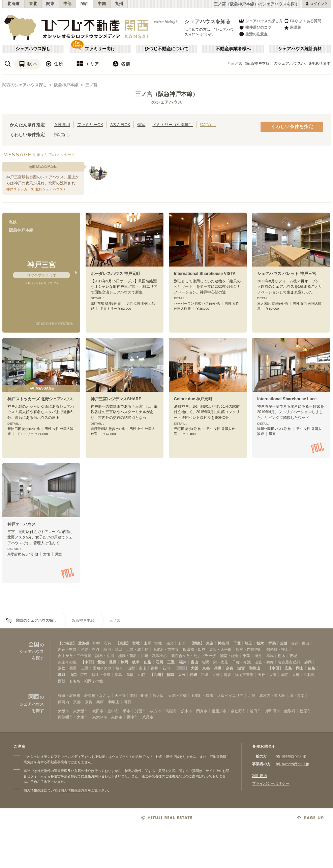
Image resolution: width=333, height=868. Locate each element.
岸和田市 (273, 711)
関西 (85, 4)
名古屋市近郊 (289, 662)
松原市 (305, 711)
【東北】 (123, 643)
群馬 (272, 643)
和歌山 (255, 668)
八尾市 (148, 717)
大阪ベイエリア (230, 695)
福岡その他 (94, 681)
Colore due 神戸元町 (193, 399)
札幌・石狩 (102, 643)
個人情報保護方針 (74, 790)
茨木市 (187, 711)
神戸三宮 (41, 265)
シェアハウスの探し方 (260, 21)
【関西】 (182, 668)
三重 (171, 662)
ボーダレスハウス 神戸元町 (115, 274)
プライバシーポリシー (271, 783)
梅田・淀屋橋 (69, 695)
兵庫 (218, 668)
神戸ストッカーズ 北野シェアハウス (40, 399)
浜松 (62, 668)
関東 (50, 4)
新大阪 (158, 695)
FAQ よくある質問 (302, 21)
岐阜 (136, 662)
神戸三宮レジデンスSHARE (116, 399)
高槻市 (171, 711)
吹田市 (98, 711)
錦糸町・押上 (277, 649)
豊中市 (113, 711)
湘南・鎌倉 (229, 656)
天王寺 (120, 695)
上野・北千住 (137, 649)
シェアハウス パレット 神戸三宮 (287, 274)
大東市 (82, 717)
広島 (288, 668)
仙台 (170, 643)
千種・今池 (241, 662)
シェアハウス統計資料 (300, 49)
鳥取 (62, 675)
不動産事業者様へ (233, 49)
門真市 (202, 711)
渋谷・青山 (300, 643)
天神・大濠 (267, 675)
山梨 (148, 662)
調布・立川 (105, 656)
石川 (159, 662)
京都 (206, 668)
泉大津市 (100, 717)
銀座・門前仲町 (249, 649)
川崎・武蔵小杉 (154, 656)
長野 (113, 662)
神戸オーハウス (22, 524)
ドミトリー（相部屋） (173, 125)
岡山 (300, 668)
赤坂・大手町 (220, 649)
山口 (73, 675)
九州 (119, 4)
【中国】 (275, 668)
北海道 (13, 4)
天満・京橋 (177, 695)
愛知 (101, 662)
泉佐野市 (238, 711)
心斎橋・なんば (97, 695)
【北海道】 (67, 643)
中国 (102, 4)
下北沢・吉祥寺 (166, 649)
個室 (141, 125)
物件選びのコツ (255, 27)
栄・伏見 (220, 662)
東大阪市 (81, 711)
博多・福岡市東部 (239, 675)
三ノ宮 (91, 85)
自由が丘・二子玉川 (75, 656)
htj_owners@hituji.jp (292, 764)
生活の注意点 (253, 34)
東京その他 (67, 662)
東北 (33, 4)
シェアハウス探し (33, 49)
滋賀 (241, 668)
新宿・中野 (67, 649)
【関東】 (197, 643)
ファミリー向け (100, 49)
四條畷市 (65, 717)
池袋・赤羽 (90, 649)
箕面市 (140, 711)
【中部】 (88, 662)
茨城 (283, 643)
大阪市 (64, 711)
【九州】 (157, 675)
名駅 (205, 662)
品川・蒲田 (113, 649)
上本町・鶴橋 (202, 695)
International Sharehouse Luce (287, 399)
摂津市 (132, 717)
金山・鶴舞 (264, 662)
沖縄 (193, 675)
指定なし (208, 125)
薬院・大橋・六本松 (297, 675)
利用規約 (260, 776)
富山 (194, 662)
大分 (182, 675)
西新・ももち (69, 681)
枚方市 (156, 711)
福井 (183, 662)
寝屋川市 (219, 711)
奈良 (230, 668)
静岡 (124, 662)
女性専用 (62, 125)
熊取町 (290, 711)
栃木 (260, 643)
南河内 (64, 702)
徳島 (311, 668)
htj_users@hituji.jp (291, 756)
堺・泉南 (297, 695)
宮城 (136, 643)
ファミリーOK (90, 125)
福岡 (170, 675)
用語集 (292, 27)
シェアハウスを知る (208, 21)
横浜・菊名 (128, 656)
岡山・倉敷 (101, 675)
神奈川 (223, 643)
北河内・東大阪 (272, 695)
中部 (68, 4)
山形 (147, 643)
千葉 (237, 643)
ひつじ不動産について (166, 49)
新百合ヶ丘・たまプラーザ (193, 656)
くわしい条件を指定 (292, 127)
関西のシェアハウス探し (25, 85)
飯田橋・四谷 (194, 649)
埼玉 (248, 643)
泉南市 (117, 717)
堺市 (127, 711)
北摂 (251, 695)
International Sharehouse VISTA (205, 274)
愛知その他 (102, 668)
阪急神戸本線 (66, 85)
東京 (210, 643)
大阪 (194, 668)
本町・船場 (139, 695)
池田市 (255, 711)
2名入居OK (120, 125)
